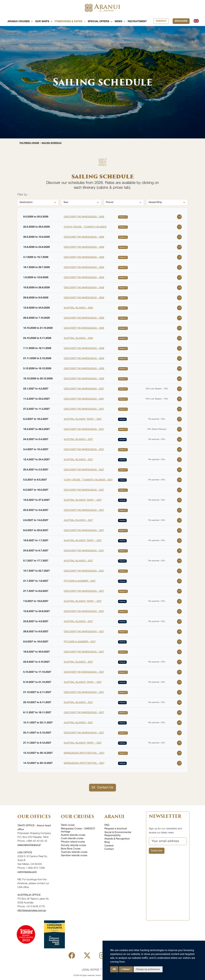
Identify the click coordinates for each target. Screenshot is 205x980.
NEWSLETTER (165, 816)
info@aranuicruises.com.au (32, 910)
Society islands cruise (73, 845)
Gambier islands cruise (74, 856)
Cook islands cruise (72, 839)
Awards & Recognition (117, 839)
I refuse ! (126, 969)
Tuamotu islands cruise (74, 852)
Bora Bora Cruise (71, 849)
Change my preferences (148, 969)
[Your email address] (168, 841)
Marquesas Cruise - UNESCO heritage (78, 830)
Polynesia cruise (29, 143)
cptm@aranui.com (27, 872)
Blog (107, 842)
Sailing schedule (52, 143)
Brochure (181, 21)
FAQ (107, 825)
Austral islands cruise (73, 835)
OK (114, 969)
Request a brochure (116, 829)
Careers (109, 846)
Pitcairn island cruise (73, 842)
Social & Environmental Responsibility (118, 834)
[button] (19, 22)
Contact (161, 21)
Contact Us (102, 788)
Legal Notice (90, 970)
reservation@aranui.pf (29, 845)
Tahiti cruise (68, 825)
